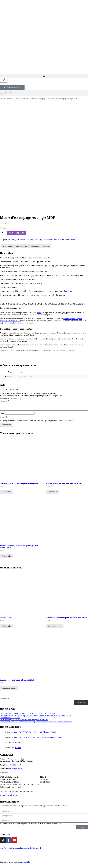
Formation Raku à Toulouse (10, 718)
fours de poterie (80, 333)
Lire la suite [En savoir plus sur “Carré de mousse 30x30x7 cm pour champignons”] (6, 492)
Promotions (75, 240)
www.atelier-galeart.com (9, 795)
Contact (39, 854)
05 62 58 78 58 (15, 765)
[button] (44, 76)
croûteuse (40, 345)
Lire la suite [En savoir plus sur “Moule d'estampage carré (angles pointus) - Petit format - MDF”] (6, 556)
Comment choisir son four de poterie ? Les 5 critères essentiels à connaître (27, 714)
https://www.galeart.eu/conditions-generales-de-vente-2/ (21, 848)
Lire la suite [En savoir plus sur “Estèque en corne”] (6, 626)
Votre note (4, 399)
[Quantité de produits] (3, 232)
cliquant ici (68, 291)
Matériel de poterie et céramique (17, 99)
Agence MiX (26, 862)
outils (41, 339)
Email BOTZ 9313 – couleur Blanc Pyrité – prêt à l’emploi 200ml (38, 737)
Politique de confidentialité (10, 854)
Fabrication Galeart (50, 240)
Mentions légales (28, 854)
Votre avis (4, 401)
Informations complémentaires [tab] (27, 246)
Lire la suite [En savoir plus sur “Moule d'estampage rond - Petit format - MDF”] (52, 492)
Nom (3, 413)
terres (39, 313)
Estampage (42, 99)
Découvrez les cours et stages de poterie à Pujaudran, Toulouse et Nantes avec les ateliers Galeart (36, 716)
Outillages (33, 99)
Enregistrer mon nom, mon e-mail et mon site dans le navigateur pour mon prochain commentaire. (39, 421)
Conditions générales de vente (52, 848)
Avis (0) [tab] (46, 246)
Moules (49, 99)
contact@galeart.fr (15, 769)
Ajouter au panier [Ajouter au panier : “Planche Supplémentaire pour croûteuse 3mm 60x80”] (55, 626)
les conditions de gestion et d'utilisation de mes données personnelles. (32, 824)
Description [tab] (8, 246)
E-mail (3, 417)
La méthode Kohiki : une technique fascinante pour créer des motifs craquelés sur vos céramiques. (36, 722)
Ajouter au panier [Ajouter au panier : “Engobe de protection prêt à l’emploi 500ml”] (9, 688)
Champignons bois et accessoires (21, 240)
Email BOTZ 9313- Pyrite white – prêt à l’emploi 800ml (35, 732)
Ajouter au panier (16, 233)
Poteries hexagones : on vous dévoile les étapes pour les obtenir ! (24, 720)
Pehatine (18, 743)
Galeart (61, 240)
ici (12, 295)
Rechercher (5, 699)
